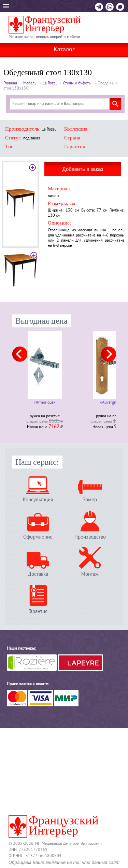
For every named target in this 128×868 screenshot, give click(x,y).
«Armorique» (45, 403)
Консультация (38, 500)
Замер (90, 500)
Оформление (38, 537)
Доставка (38, 574)
